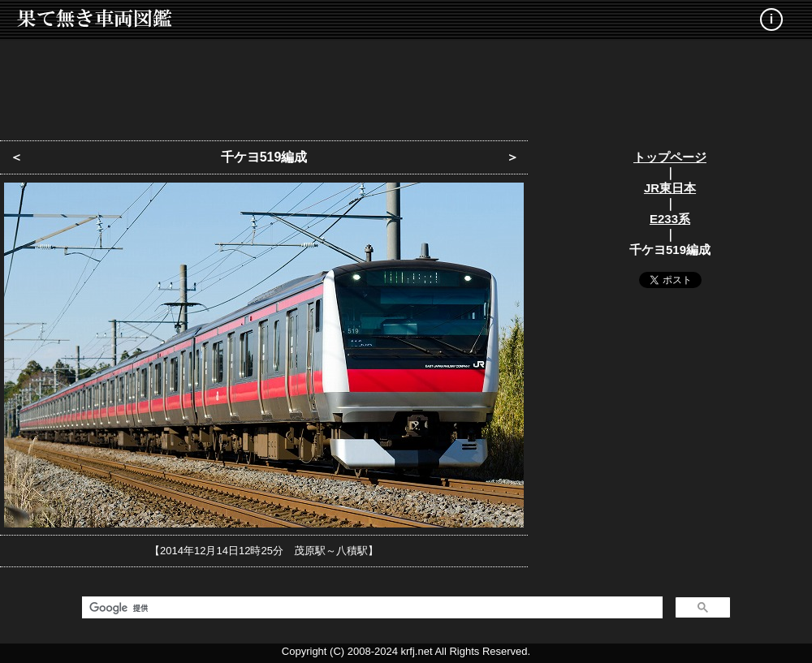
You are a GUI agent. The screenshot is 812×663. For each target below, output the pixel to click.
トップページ (670, 157)
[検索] (371, 608)
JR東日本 (670, 188)
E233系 (670, 219)
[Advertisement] (406, 85)
